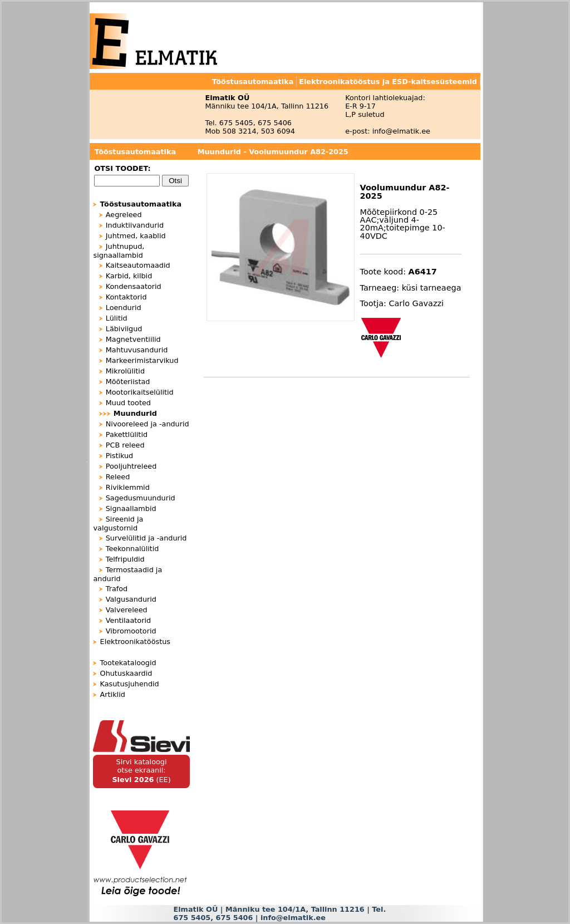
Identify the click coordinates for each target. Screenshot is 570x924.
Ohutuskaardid (126, 673)
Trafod (117, 589)
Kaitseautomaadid (138, 265)
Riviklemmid (128, 487)
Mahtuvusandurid (137, 350)
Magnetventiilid (133, 339)
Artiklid (113, 694)
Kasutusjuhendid (130, 684)
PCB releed (125, 445)
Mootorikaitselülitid (140, 392)
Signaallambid (131, 508)
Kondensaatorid (134, 286)
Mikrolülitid (125, 371)
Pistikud (119, 456)
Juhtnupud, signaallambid (119, 251)
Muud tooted (128, 403)
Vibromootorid (131, 631)
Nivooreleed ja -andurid (148, 424)
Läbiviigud (124, 329)
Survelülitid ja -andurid (146, 538)
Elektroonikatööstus (135, 642)
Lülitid (117, 318)
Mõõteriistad (128, 382)
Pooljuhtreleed (131, 466)
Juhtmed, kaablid (136, 236)
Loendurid (124, 308)
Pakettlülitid (127, 434)
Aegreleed (124, 215)
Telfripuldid (125, 559)
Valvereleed (127, 610)
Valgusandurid (131, 599)
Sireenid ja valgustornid (118, 524)
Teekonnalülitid (132, 549)
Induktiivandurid (135, 225)
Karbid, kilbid (129, 276)
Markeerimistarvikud (142, 360)
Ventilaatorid (128, 620)
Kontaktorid (126, 297)
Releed (118, 477)
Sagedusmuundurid (141, 498)
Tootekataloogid (128, 663)
